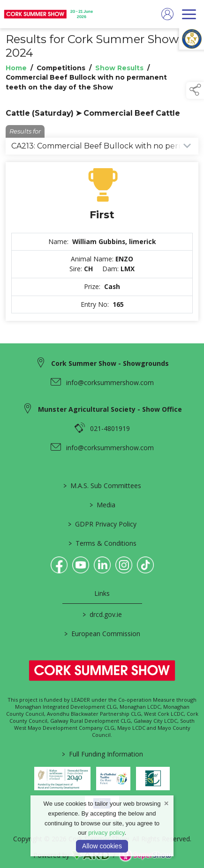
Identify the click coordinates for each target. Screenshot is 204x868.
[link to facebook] (59, 565)
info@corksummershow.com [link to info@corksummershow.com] (110, 382)
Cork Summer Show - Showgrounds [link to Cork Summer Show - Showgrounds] (110, 363)
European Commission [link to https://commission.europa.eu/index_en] (102, 634)
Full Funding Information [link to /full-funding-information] (102, 754)
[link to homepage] (49, 14)
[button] (195, 90)
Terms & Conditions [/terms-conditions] (102, 543)
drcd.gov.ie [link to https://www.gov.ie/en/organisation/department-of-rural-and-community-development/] (102, 614)
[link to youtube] (81, 565)
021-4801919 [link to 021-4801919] (110, 428)
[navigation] (189, 14)
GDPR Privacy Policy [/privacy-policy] (102, 524)
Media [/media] (102, 505)
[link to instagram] (124, 565)
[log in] (167, 14)
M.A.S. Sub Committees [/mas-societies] (102, 486)
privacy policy (106, 833)
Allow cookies (102, 846)
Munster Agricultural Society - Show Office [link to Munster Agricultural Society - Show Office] (110, 409)
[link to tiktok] (145, 565)
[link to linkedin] (102, 565)
